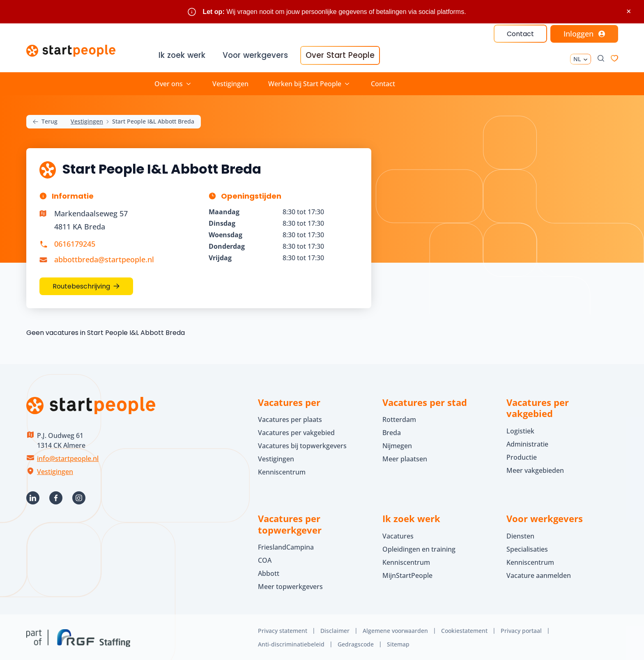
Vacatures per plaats (290, 418)
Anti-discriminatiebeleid (291, 643)
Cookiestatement (464, 629)
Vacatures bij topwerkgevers (302, 445)
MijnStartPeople (407, 574)
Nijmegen (397, 445)
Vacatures (398, 535)
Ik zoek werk (183, 56)
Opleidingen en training (419, 548)
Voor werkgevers (256, 56)
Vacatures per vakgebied (296, 431)
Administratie (527, 443)
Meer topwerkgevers (290, 585)
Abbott (269, 572)
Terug (45, 120)
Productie (522, 456)
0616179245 (75, 243)
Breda (392, 431)
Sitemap (398, 643)
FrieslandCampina (286, 546)
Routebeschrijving (81, 285)
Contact (520, 34)
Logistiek (520, 430)
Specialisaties (527, 548)
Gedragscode (356, 643)
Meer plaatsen (405, 458)
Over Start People (339, 56)
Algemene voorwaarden (395, 629)
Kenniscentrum (282, 471)
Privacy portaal (521, 629)
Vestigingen (230, 82)
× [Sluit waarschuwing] (629, 11)
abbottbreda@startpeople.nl (104, 258)
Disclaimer (335, 629)
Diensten (520, 535)
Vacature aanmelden (539, 574)
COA (265, 559)
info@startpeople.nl (68, 457)
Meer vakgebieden (535, 469)
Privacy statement (283, 629)
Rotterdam (399, 418)
